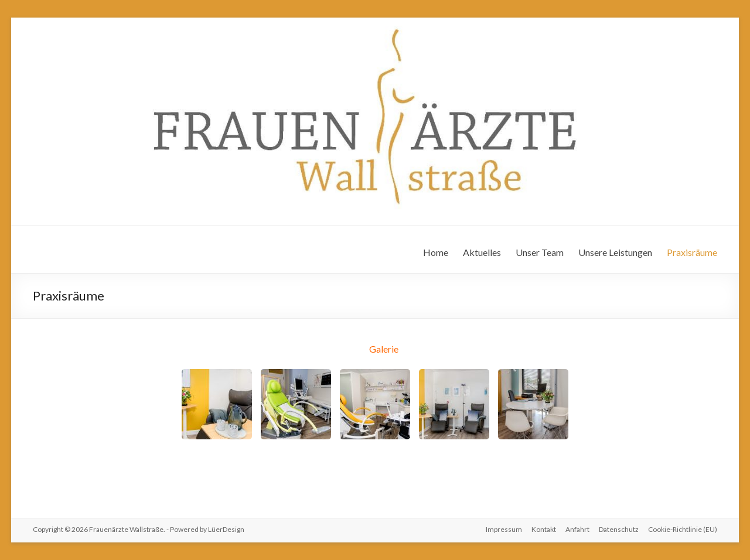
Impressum (504, 529)
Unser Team (540, 252)
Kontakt (544, 529)
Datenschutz (619, 529)
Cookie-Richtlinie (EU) (683, 529)
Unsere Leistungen (615, 252)
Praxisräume (692, 252)
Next (558, 408)
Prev (193, 408)
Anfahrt (577, 529)
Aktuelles (482, 252)
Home (436, 252)
